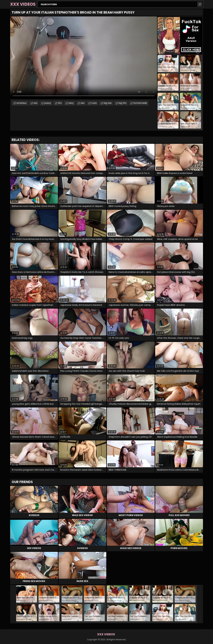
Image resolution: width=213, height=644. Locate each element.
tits (60, 103)
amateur (22, 103)
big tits (122, 103)
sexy (71, 103)
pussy (48, 103)
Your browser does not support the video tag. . (84, 58)
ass (83, 103)
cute (94, 103)
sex (36, 103)
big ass (108, 103)
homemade (140, 103)
